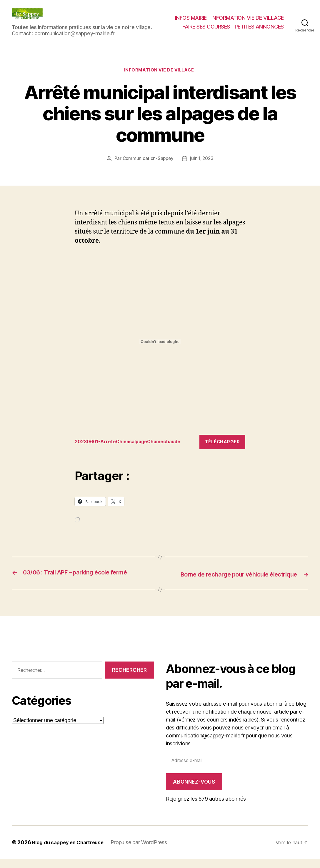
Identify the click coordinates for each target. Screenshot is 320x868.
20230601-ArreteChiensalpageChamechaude (133, 443)
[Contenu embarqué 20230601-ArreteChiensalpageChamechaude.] (160, 343)
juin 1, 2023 (203, 159)
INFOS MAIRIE (191, 18)
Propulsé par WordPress (145, 851)
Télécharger (222, 443)
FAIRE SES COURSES (206, 27)
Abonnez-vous (194, 791)
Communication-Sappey (147, 159)
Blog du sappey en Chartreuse (71, 851)
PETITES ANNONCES (259, 27)
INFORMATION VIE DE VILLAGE (248, 18)
